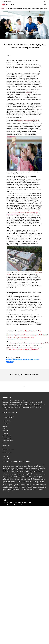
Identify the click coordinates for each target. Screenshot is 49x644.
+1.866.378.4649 (7, 418)
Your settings (6, 1)
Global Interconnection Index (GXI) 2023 (28, 120)
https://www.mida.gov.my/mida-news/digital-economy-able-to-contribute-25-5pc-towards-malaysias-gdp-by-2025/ (24, 349)
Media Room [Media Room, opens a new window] (6, 458)
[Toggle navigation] (45, 5)
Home (3, 9)
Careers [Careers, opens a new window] (4, 448)
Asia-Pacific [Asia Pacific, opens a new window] (5, 431)
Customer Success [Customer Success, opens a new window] (7, 438)
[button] (45, 1)
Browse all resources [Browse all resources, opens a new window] (8, 440)
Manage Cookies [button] (7, 421)
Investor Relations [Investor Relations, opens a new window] (7, 454)
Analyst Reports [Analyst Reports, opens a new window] (7, 436)
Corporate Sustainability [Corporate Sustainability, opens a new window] (8, 450)
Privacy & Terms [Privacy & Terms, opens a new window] (28, 502)
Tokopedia (28, 93)
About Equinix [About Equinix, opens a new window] (6, 446)
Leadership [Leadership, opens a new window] (5, 456)
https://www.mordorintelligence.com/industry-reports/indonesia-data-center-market (20, 338)
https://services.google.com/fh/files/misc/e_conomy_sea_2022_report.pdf (27, 335)
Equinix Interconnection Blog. (33, 331)
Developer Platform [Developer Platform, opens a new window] (7, 452)
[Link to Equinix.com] (8, 5)
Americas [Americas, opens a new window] (5, 426)
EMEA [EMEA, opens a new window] (4, 429)
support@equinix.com (8, 416)
